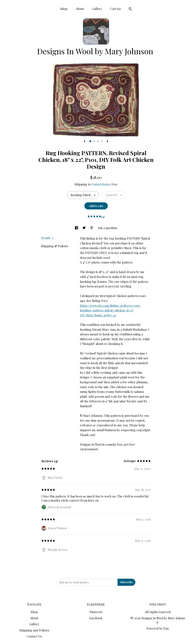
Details (47, 238)
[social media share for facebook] (77, 228)
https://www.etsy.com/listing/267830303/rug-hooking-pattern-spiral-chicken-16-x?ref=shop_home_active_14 (110, 310)
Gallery (97, 9)
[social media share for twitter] (84, 228)
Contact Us (34, 636)
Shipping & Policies (55, 246)
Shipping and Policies (34, 630)
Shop (64, 9)
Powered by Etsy (158, 628)
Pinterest (96, 612)
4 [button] (102, 141)
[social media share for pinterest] (92, 228)
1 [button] (90, 141)
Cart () (115, 9)
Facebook (96, 618)
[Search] (130, 9)
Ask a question (107, 228)
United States (101, 184)
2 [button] (94, 141)
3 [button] (98, 141)
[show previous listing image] (85, 141)
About (80, 9)
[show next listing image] (107, 141)
